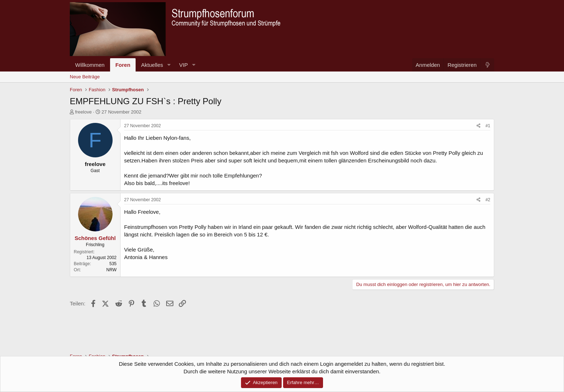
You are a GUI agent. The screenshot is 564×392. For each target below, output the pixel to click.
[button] (169, 65)
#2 (488, 200)
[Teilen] (479, 126)
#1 (488, 126)
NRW (112, 270)
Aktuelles (152, 65)
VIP (183, 65)
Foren (123, 65)
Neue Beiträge (85, 77)
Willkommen (90, 65)
